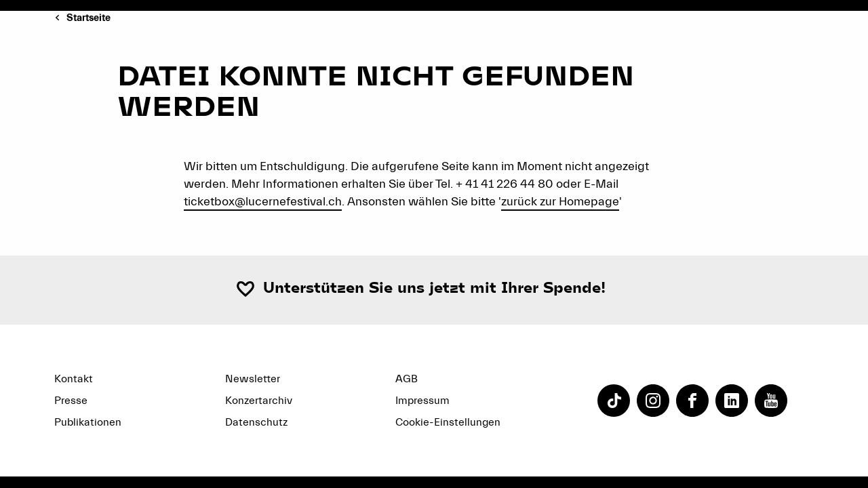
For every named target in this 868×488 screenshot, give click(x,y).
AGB (407, 379)
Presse (71, 401)
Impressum (422, 401)
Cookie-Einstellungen (448, 422)
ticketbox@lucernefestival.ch (263, 202)
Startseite (88, 18)
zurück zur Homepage (560, 202)
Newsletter (253, 379)
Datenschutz (256, 422)
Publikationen (88, 422)
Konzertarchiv (259, 401)
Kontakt (74, 379)
